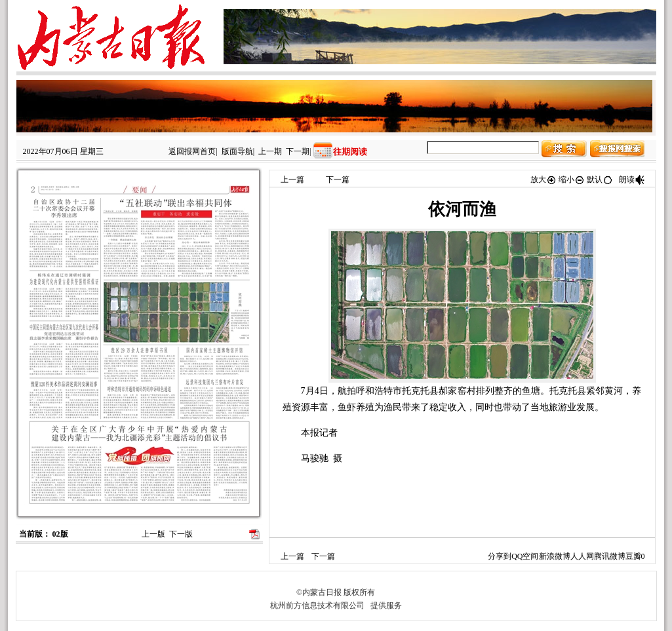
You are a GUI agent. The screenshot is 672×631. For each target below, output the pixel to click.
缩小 (572, 180)
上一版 (153, 534)
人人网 (582, 556)
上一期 (270, 151)
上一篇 (292, 180)
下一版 (181, 534)
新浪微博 (555, 556)
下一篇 (338, 180)
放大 (544, 180)
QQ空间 (525, 556)
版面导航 (237, 151)
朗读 (632, 180)
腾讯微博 (610, 556)
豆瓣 (633, 556)
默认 (600, 180)
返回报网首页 (192, 151)
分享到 (500, 556)
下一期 (298, 151)
